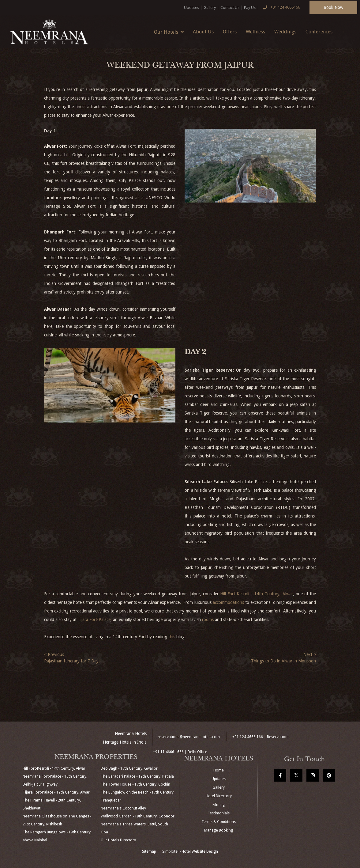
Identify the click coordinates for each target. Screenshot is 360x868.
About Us (203, 32)
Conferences (319, 32)
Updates (191, 8)
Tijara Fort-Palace (94, 620)
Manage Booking (219, 830)
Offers (230, 32)
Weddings (285, 32)
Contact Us (230, 8)
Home (219, 770)
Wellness (255, 32)
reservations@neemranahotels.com (189, 737)
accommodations (228, 602)
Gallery (210, 8)
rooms (208, 620)
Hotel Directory (219, 796)
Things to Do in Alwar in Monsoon (283, 661)
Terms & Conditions (219, 822)
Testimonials (219, 813)
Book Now (333, 7)
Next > (310, 654)
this (172, 637)
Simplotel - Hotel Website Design (190, 851)
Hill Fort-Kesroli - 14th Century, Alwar (256, 594)
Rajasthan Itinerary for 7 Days (72, 661)
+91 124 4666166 (280, 8)
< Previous (54, 654)
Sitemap (149, 851)
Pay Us (250, 8)
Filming (219, 805)
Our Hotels (169, 32)
